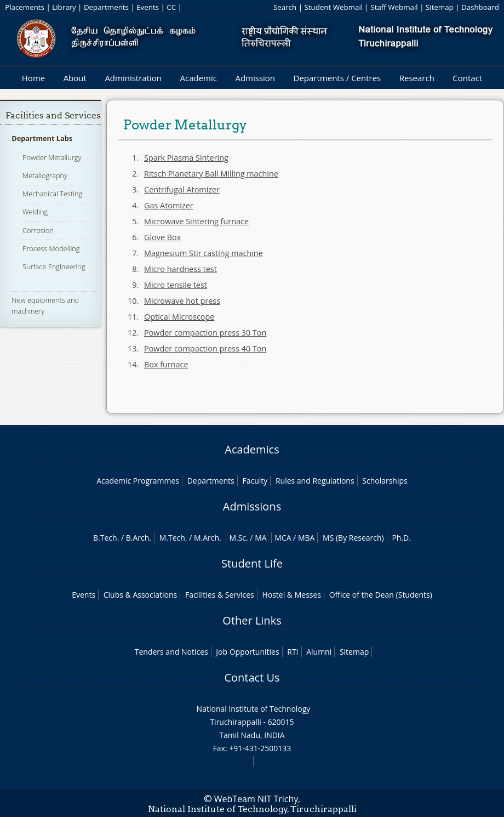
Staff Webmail (394, 7)
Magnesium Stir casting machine (204, 253)
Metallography (45, 175)
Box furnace (166, 364)
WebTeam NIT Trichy (256, 799)
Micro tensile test (176, 285)
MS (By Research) (353, 538)
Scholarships (385, 481)
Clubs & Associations (141, 595)
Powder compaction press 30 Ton (205, 333)
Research (417, 78)
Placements (25, 7)
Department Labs (42, 138)
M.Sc (237, 538)
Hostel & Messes (291, 595)
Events (148, 7)
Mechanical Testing (52, 194)
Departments (106, 7)
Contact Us (252, 677)
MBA (307, 538)
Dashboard (480, 7)
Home (33, 78)
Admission (255, 78)
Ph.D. (401, 538)
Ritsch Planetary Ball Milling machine (211, 174)
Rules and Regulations (315, 481)
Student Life (252, 563)
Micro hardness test (181, 269)
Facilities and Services (53, 115)
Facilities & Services (220, 595)
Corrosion (38, 230)
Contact (467, 78)
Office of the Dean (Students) (381, 595)
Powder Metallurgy (52, 157)
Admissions (252, 506)
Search (285, 7)
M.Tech (172, 538)
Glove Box (162, 237)
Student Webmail (333, 7)
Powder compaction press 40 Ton (205, 348)
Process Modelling (51, 248)
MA (260, 538)
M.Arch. (208, 538)
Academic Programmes (138, 481)
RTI (293, 652)
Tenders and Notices (171, 652)
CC (171, 7)
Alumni (319, 652)
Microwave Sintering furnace (196, 221)
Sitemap (440, 7)
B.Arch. (139, 538)
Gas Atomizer (169, 205)
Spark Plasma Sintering (186, 158)
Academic (198, 78)
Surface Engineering (54, 266)
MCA (283, 538)
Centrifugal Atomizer (182, 189)
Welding (35, 212)
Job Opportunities (247, 652)
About (75, 78)
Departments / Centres (337, 78)
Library (64, 7)
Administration (133, 78)
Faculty (255, 481)
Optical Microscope (179, 317)
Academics (252, 449)
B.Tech (105, 538)
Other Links (252, 620)
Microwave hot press (182, 301)
